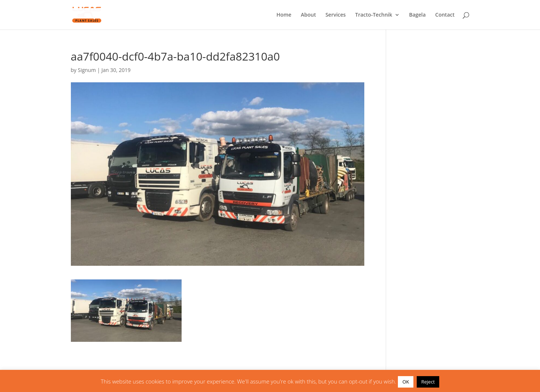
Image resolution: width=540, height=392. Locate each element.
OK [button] (406, 382)
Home (284, 15)
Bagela (417, 15)
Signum (87, 70)
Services (336, 15)
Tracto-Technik (374, 15)
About (308, 15)
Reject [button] (428, 382)
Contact (445, 15)
